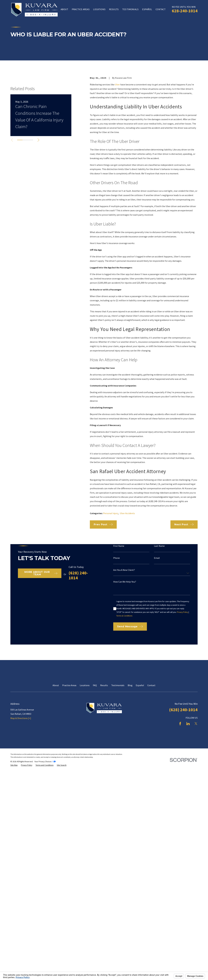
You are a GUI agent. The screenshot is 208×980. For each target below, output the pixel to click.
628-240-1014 (185, 11)
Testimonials (118, 754)
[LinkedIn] (188, 792)
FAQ (95, 754)
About (56, 754)
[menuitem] (14, 834)
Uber (117, 84)
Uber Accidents (127, 513)
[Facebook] (180, 792)
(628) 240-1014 (183, 778)
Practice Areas (69, 754)
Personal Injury (111, 513)
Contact (151, 754)
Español (140, 754)
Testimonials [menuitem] (130, 9)
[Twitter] (196, 792)
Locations (85, 754)
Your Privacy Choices (45, 830)
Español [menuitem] (147, 9)
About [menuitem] (64, 9)
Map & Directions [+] (21, 787)
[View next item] (38, 181)
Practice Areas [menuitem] (81, 9)
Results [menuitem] (114, 9)
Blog (130, 754)
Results (104, 754)
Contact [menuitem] (161, 9)
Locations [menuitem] (99, 9)
